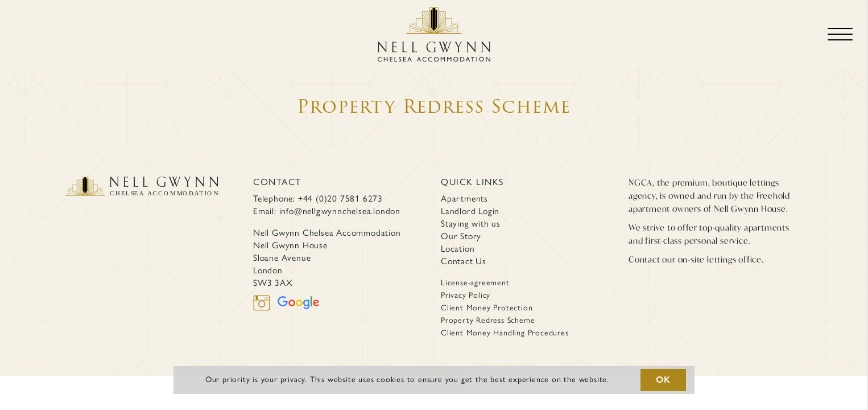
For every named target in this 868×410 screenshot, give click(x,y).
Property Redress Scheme (488, 320)
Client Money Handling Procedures (505, 333)
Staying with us (471, 224)
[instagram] (265, 302)
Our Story (461, 236)
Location (458, 249)
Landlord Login (470, 211)
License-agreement (475, 283)
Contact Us (464, 261)
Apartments (464, 198)
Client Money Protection (487, 308)
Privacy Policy (466, 295)
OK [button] (663, 380)
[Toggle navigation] (840, 34)
